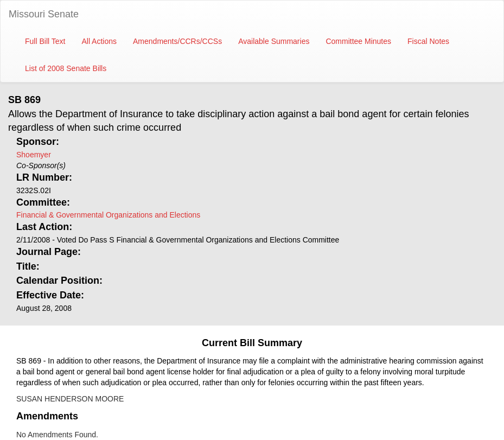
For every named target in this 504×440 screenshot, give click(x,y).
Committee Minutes (358, 41)
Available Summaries (274, 41)
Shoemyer (34, 155)
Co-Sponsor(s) (41, 165)
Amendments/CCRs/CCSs (177, 41)
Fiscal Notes (428, 41)
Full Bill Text (45, 41)
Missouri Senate (44, 14)
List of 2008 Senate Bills (66, 68)
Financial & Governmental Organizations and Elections (108, 215)
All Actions (99, 41)
